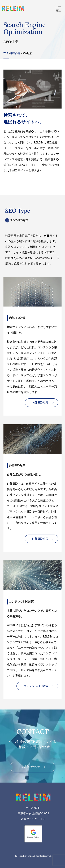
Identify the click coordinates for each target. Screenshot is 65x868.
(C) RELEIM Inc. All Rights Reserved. (33, 856)
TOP (6, 53)
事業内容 (15, 53)
